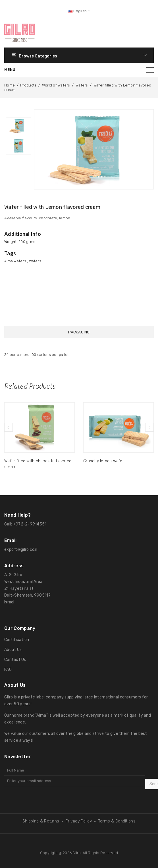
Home (10, 85)
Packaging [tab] (79, 332)
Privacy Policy (79, 820)
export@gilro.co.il (21, 549)
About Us (13, 649)
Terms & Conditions (117, 820)
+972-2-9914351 (30, 523)
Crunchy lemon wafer (104, 460)
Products (28, 85)
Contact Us (15, 659)
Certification (17, 639)
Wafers (82, 85)
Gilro (77, 852)
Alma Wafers (15, 261)
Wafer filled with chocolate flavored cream (38, 463)
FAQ (8, 669)
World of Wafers (56, 85)
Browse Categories (79, 55)
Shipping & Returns (41, 820)
